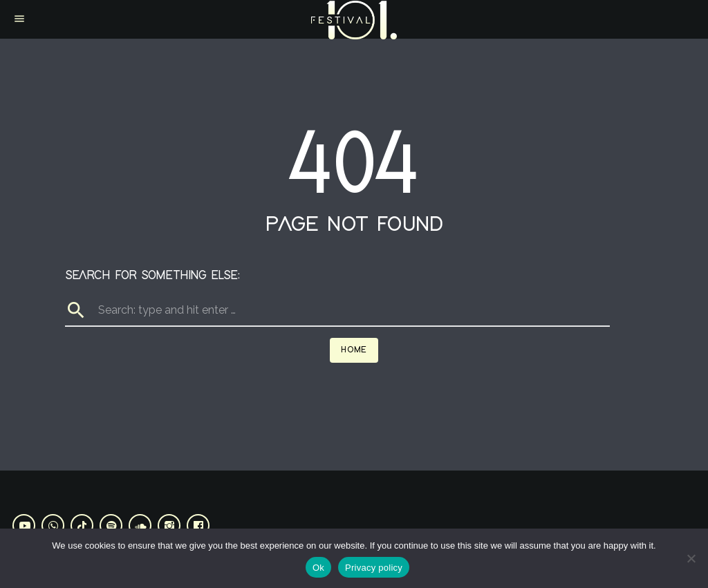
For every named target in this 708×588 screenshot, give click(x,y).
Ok (318, 568)
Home (354, 350)
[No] (691, 558)
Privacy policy (374, 568)
